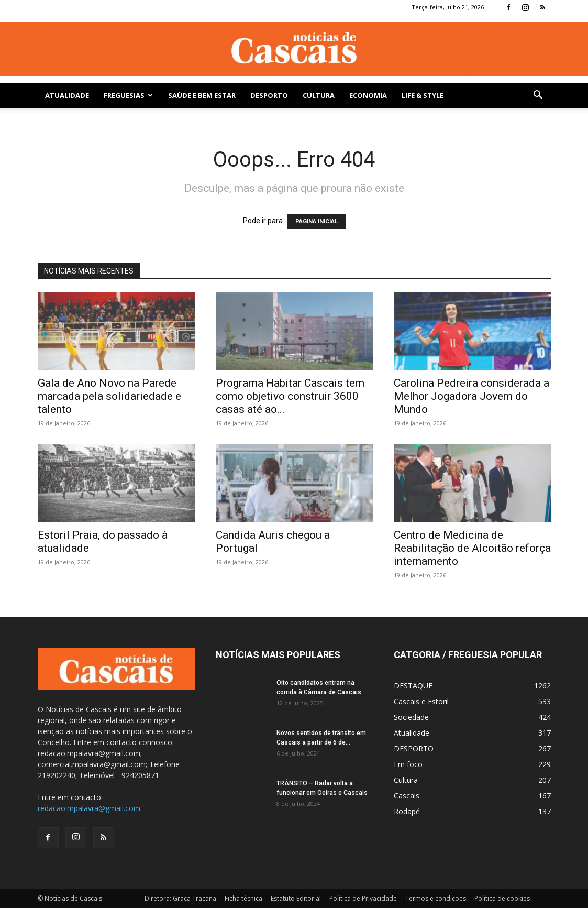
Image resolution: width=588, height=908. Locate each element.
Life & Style (423, 95)
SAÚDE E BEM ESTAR (202, 95)
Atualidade (67, 95)
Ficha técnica (243, 898)
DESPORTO (269, 95)
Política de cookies (502, 898)
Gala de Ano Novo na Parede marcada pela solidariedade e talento (109, 396)
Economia (368, 95)
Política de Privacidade (363, 898)
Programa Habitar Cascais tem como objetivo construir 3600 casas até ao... (290, 396)
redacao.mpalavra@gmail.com (89, 808)
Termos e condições (436, 898)
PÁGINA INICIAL (317, 221)
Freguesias (128, 95)
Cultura (319, 95)
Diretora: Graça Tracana (180, 898)
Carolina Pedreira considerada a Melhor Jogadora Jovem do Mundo (471, 396)
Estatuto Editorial (296, 898)
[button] (538, 96)
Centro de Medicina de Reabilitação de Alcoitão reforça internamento (472, 548)
